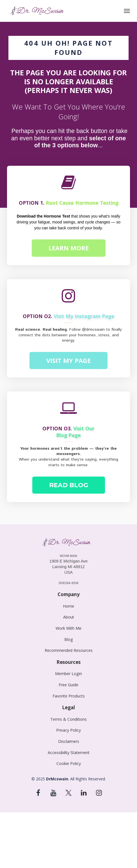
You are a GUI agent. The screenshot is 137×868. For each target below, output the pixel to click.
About (69, 617)
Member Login (68, 674)
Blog (69, 639)
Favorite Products (69, 696)
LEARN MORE (69, 248)
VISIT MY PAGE (68, 360)
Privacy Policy (68, 730)
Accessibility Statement (69, 753)
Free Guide (68, 685)
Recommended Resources (69, 650)
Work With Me (68, 628)
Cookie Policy (69, 763)
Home (68, 606)
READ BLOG (69, 485)
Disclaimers (69, 741)
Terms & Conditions (68, 719)
